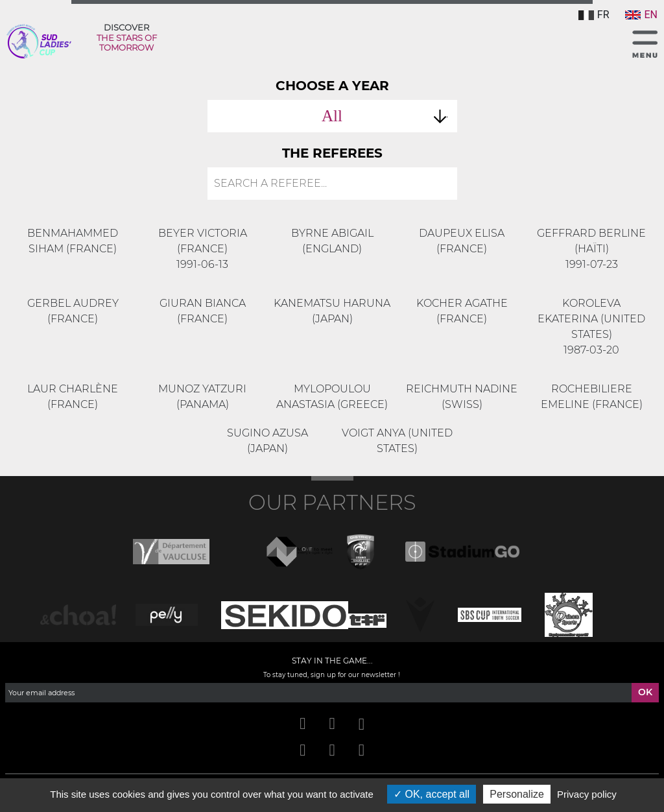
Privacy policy (587, 794)
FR (594, 15)
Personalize (517, 794)
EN (641, 15)
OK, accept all (432, 794)
